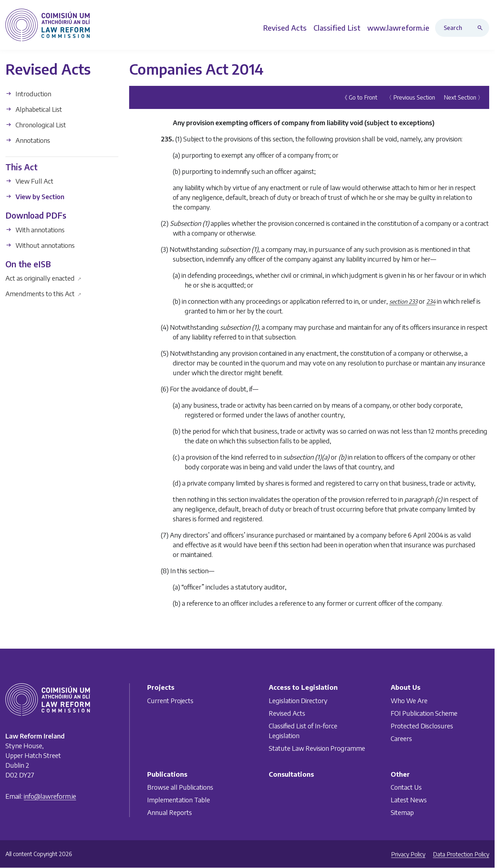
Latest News (409, 800)
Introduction (28, 93)
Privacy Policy (408, 854)
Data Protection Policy (461, 854)
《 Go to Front (359, 97)
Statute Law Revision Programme (317, 748)
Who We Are (409, 700)
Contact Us (406, 787)
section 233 (403, 301)
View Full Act (29, 181)
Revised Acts (287, 713)
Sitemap (402, 812)
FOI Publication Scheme (424, 713)
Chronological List (36, 124)
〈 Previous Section (411, 97)
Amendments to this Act (43, 293)
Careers (401, 738)
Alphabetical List (34, 109)
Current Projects (170, 700)
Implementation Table (179, 800)
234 (431, 301)
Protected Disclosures (422, 726)
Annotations (28, 140)
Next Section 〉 (464, 97)
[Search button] (482, 28)
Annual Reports (170, 812)
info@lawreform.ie (50, 796)
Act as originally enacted (43, 278)
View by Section (35, 196)
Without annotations (40, 245)
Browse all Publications (180, 787)
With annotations (35, 229)
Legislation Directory (298, 700)
